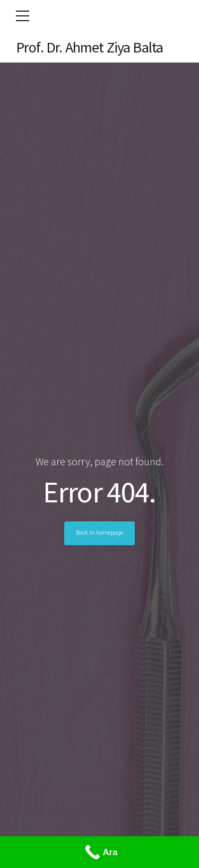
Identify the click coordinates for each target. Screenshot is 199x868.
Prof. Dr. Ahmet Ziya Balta (89, 47)
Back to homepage (100, 533)
